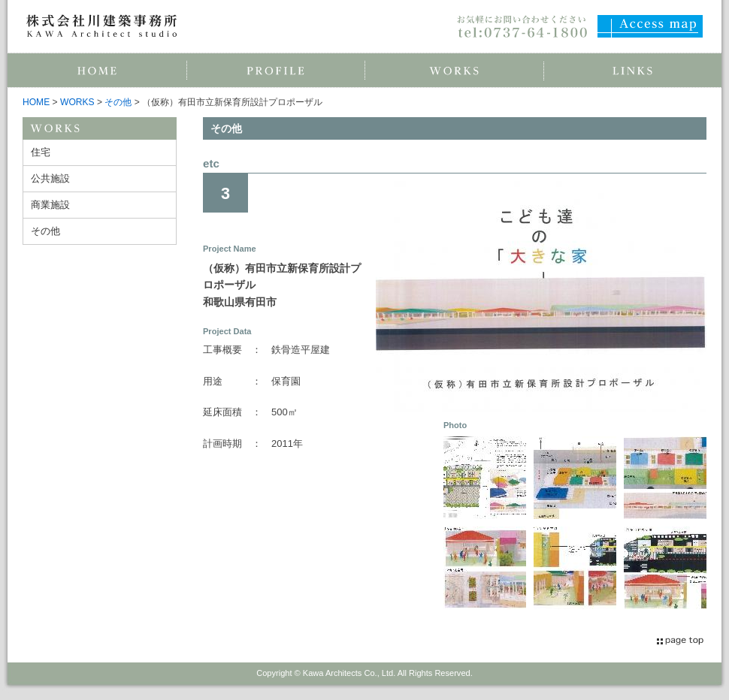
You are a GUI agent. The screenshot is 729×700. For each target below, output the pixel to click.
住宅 (41, 152)
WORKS (77, 102)
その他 (118, 102)
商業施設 (50, 205)
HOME (36, 102)
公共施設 (50, 178)
